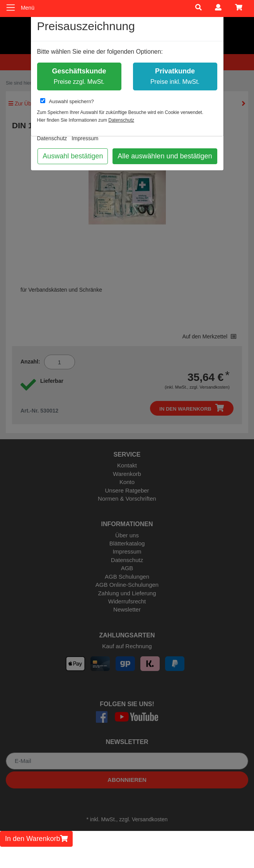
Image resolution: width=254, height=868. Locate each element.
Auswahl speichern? (67, 101)
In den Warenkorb (36, 839)
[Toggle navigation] (11, 8)
